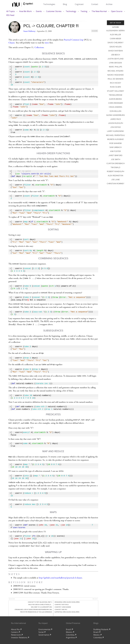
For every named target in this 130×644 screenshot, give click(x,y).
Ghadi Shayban (115, 51)
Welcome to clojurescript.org (41, 600)
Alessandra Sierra (116, 31)
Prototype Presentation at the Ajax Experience (36, 605)
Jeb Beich (115, 55)
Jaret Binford (115, 155)
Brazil (69, 622)
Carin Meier (115, 39)
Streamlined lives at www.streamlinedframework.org (33, 602)
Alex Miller (115, 35)
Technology (71, 11)
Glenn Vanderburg (115, 115)
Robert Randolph (116, 171)
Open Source (117, 11)
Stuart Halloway (29, 31)
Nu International (18, 616)
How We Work (25, 11)
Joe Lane (115, 180)
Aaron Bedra (115, 99)
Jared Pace (116, 119)
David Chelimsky (116, 43)
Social (42, 625)
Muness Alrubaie (115, 139)
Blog (65, 4)
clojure (95, 31)
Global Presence (73, 616)
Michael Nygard (115, 71)
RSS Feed (10, 15)
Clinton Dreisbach (116, 163)
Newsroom (17, 628)
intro (47, 43)
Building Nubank (102, 622)
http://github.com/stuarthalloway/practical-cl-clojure (60, 570)
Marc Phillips (116, 67)
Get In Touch (116, 23)
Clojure (12, 43)
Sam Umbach (116, 147)
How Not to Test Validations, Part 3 (40, 595)
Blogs (96, 616)
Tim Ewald (115, 167)
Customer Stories (54, 11)
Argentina (71, 630)
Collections (39, 47)
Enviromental (45, 622)
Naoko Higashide (116, 75)
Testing (84, 11)
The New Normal (99, 11)
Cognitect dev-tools (62, 597)
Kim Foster (116, 151)
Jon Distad (116, 127)
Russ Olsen (115, 87)
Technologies (49, 4)
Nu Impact (43, 616)
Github (79, 638)
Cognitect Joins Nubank (63, 600)
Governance (45, 628)
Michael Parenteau (115, 135)
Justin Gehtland (116, 59)
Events (39, 11)
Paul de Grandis (116, 79)
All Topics (11, 11)
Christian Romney (116, 184)
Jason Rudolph (116, 123)
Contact (95, 4)
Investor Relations (20, 630)
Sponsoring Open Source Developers (67, 595)
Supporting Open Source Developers (67, 605)
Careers (15, 625)
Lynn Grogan (115, 63)
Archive (109, 4)
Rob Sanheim (115, 143)
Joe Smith (116, 159)
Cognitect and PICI (61, 602)
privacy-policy (67, 638)
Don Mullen (115, 111)
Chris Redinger (115, 103)
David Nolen (116, 47)
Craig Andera (115, 107)
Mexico (70, 625)
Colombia (71, 628)
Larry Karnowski (115, 131)
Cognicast (79, 4)
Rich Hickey (116, 83)
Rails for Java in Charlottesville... (40, 597)
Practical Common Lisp (74, 40)
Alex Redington (115, 176)
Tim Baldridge (116, 95)
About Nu (16, 622)
